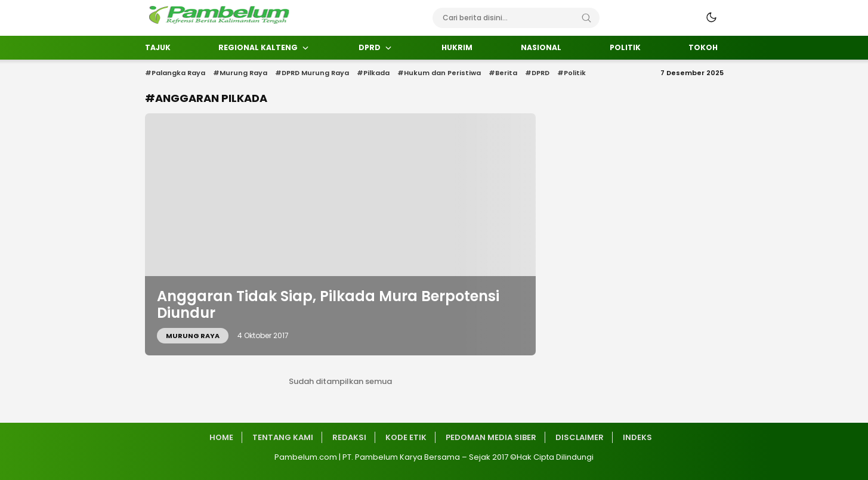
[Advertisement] (91, 241)
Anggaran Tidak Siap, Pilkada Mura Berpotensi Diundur (328, 305)
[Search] (586, 18)
